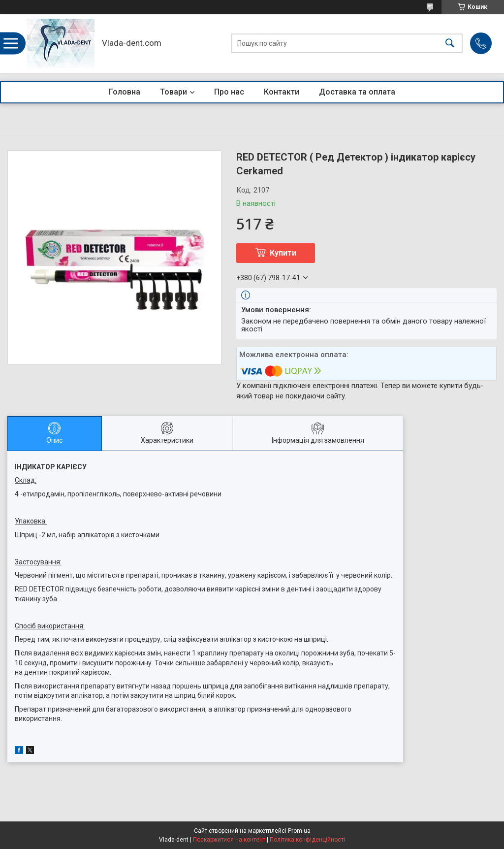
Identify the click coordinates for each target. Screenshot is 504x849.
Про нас (229, 92)
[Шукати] (450, 44)
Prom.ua (299, 831)
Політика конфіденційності (307, 840)
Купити (283, 253)
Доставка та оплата (357, 92)
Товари (173, 92)
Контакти (282, 92)
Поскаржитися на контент (229, 840)
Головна (125, 92)
